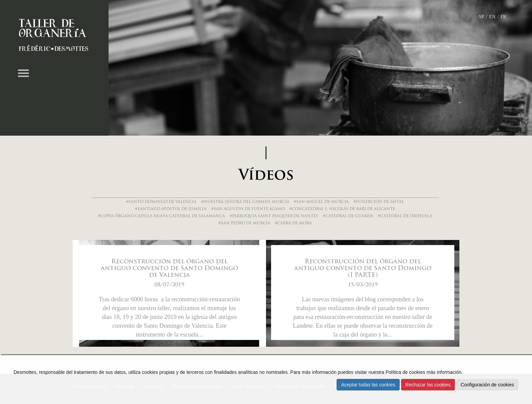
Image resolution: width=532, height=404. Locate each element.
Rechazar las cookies (428, 385)
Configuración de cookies (487, 385)
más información (444, 372)
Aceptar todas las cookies (368, 385)
